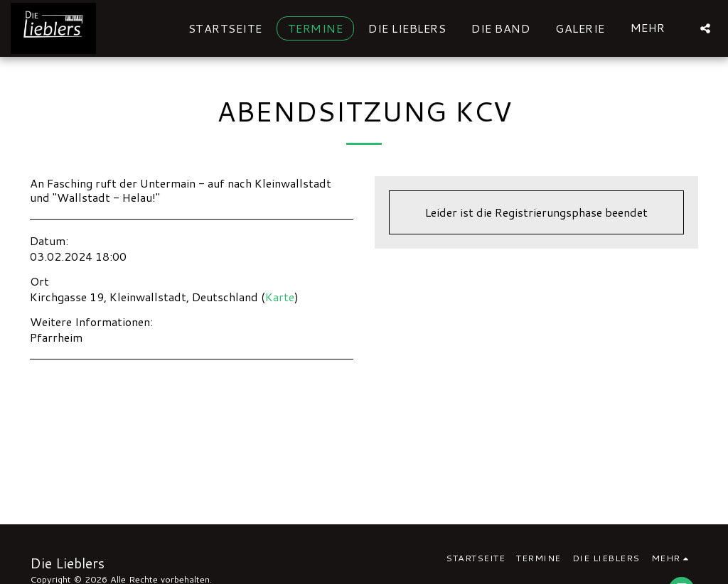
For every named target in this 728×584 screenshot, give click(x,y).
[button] (705, 28)
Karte (280, 297)
